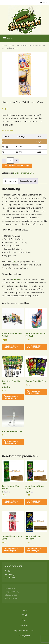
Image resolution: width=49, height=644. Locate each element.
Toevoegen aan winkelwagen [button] (11, 347)
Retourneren (10, 578)
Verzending (10, 574)
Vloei (25, 615)
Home (4, 45)
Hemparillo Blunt (23, 45)
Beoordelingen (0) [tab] (28, 181)
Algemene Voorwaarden (24, 631)
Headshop (25, 626)
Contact (8, 571)
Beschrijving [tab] (11, 181)
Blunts (11, 45)
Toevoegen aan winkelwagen (17, 165)
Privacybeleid (24, 636)
